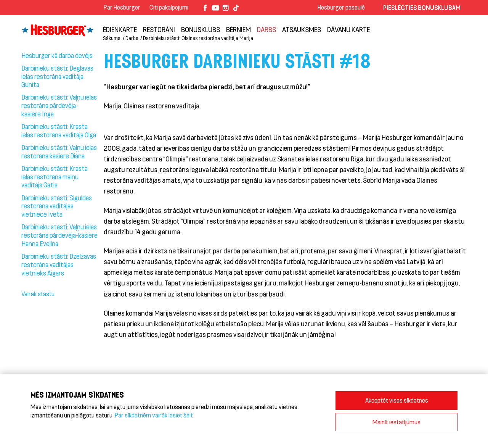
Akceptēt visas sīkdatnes (397, 400)
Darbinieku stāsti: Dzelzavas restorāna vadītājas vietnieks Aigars (59, 264)
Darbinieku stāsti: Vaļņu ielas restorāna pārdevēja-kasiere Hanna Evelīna (59, 235)
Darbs (266, 29)
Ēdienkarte (120, 29)
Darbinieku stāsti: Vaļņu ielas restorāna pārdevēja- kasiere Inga (59, 105)
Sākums (112, 38)
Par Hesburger (122, 7)
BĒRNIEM (238, 29)
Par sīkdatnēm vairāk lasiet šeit (154, 415)
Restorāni (159, 29)
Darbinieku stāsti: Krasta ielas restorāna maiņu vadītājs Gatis (55, 177)
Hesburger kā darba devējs (57, 55)
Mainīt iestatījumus (396, 422)
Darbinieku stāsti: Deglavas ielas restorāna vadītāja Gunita (57, 76)
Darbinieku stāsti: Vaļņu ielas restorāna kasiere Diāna (59, 151)
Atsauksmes (302, 29)
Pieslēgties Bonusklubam (422, 7)
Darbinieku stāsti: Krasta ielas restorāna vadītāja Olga (59, 131)
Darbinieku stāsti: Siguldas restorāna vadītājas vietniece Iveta (57, 206)
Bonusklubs (201, 29)
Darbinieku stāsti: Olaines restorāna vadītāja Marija (198, 38)
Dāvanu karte (348, 29)
